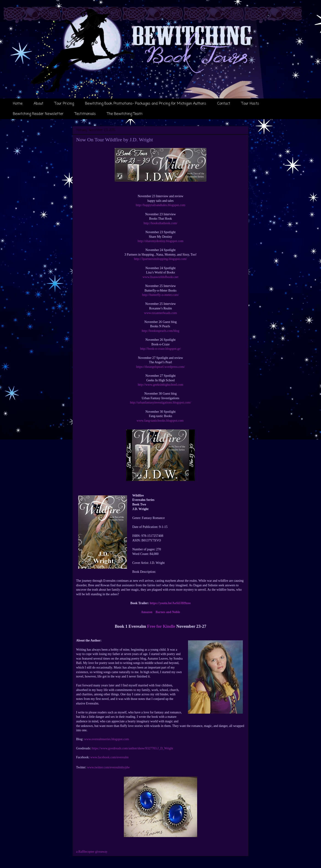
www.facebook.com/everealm (109, 757)
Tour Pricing (64, 104)
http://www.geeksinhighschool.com (160, 385)
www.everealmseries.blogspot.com (107, 739)
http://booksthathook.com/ (160, 223)
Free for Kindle (161, 626)
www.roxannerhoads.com (161, 313)
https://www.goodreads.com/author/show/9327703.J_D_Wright (132, 748)
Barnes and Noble (168, 612)
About (39, 104)
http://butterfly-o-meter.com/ (161, 295)
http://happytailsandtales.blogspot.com (160, 205)
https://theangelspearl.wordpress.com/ (160, 367)
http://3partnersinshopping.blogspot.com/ (161, 259)
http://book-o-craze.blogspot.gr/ (160, 349)
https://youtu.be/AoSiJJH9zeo (170, 603)
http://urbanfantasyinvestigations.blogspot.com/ (161, 403)
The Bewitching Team (125, 114)
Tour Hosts (250, 104)
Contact (224, 104)
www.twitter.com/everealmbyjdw (108, 767)
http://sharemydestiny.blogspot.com (160, 241)
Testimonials (85, 114)
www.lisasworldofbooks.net (160, 277)
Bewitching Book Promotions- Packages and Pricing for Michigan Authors (146, 104)
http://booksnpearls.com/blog (160, 331)
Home (18, 104)
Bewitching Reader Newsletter (38, 114)
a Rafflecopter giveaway (92, 852)
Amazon (147, 612)
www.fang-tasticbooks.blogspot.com (160, 421)
